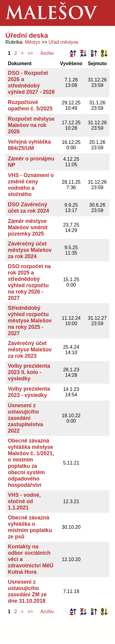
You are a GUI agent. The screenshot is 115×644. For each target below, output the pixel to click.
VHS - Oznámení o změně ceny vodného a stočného (31, 185)
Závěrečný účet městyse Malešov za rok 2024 (30, 250)
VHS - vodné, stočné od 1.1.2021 (24, 501)
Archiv (47, 53)
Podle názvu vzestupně (73, 53)
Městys (33, 42)
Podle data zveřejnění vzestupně (94, 53)
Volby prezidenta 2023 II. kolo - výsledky (29, 372)
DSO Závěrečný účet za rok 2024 (28, 208)
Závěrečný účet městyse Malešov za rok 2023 (30, 350)
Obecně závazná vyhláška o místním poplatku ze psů (30, 527)
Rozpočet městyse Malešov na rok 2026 (31, 125)
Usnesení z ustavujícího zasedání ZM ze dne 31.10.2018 (27, 591)
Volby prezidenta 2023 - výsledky (29, 392)
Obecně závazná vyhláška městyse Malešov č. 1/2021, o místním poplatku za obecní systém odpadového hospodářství (31, 463)
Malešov (51, 15)
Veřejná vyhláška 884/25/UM (29, 145)
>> (30, 53)
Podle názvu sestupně (83, 53)
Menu (102, 13)
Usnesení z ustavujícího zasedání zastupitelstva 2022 (25, 418)
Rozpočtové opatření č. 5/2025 (30, 105)
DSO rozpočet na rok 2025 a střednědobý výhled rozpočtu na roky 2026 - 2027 (29, 282)
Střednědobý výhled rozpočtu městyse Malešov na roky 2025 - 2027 (30, 321)
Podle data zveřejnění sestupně (104, 53)
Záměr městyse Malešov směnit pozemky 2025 (28, 227)
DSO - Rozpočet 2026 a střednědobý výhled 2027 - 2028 (31, 82)
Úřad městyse (63, 42)
